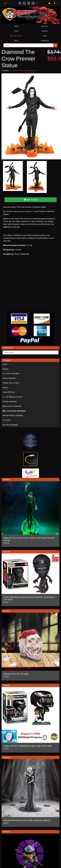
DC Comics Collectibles (11, 374)
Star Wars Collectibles (10, 425)
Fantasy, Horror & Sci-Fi (11, 383)
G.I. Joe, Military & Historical (13, 397)
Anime (5, 364)
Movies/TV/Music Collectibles (13, 415)
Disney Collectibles (9, 378)
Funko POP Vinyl (9, 392)
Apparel (5, 369)
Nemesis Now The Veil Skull (16, 674)
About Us (45, 26)
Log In (45, 36)
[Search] (28, 45)
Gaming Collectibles (10, 402)
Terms (16, 41)
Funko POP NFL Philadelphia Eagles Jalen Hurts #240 (28, 746)
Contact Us (45, 41)
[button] (6, 3)
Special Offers (16, 36)
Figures (5, 388)
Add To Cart (30, 200)
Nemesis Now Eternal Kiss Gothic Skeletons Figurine (27, 820)
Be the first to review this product (24, 71)
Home (16, 26)
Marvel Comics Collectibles (12, 406)
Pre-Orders (6, 420)
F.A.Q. (16, 31)
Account (45, 31)
